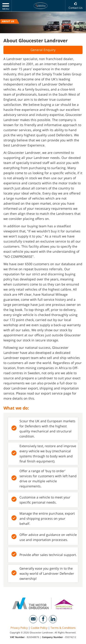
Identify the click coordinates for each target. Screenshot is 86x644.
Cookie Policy (39, 628)
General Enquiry (43, 50)
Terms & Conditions (63, 628)
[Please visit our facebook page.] (43, 619)
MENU (6, 6)
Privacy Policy (19, 628)
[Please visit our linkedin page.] (53, 619)
